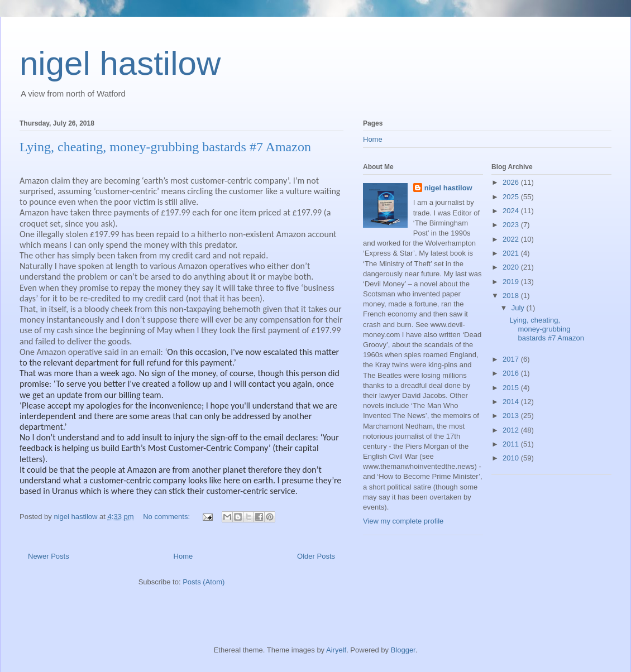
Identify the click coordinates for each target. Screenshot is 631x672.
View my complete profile (403, 521)
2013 (512, 416)
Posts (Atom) (204, 582)
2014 (512, 402)
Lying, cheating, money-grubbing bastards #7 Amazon (165, 147)
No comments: (167, 517)
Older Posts (316, 556)
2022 (512, 239)
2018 (512, 296)
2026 (512, 182)
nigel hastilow (120, 63)
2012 (512, 430)
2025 (512, 197)
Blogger (403, 650)
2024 (512, 211)
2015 (512, 388)
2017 (512, 359)
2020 (512, 267)
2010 (512, 458)
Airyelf (336, 650)
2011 (512, 444)
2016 (512, 373)
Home (183, 556)
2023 (512, 225)
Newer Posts (49, 556)
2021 (512, 253)
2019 (512, 282)
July (519, 308)
